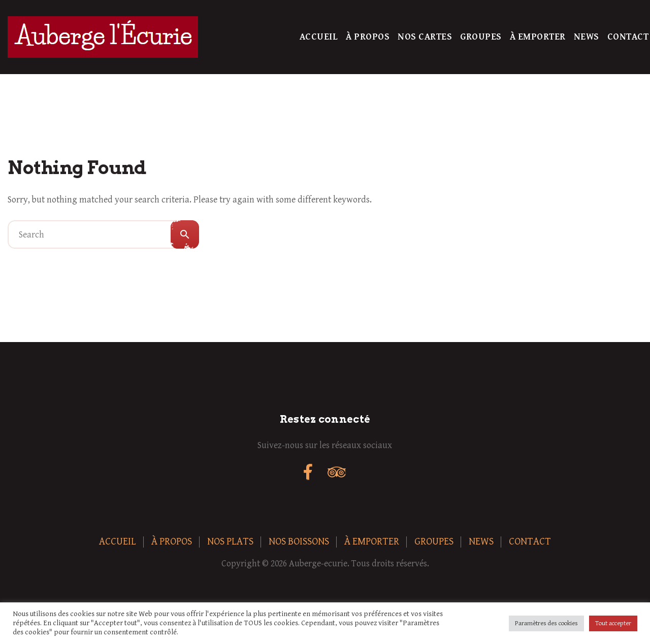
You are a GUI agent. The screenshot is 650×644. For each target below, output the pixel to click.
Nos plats (230, 542)
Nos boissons (299, 542)
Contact (628, 37)
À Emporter (538, 37)
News (587, 37)
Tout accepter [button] (613, 623)
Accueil (319, 37)
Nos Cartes (425, 37)
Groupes (481, 37)
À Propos (368, 37)
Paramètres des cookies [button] (546, 623)
